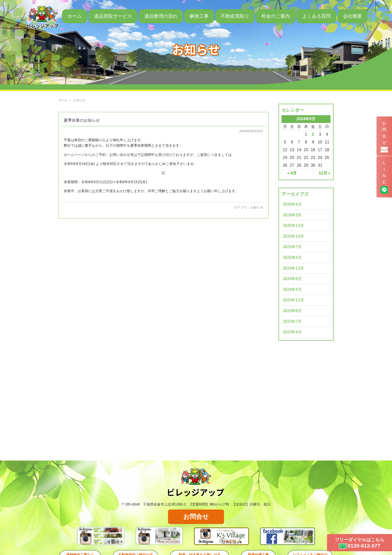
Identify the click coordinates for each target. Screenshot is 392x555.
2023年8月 (292, 311)
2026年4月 (292, 204)
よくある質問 (316, 16)
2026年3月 (292, 215)
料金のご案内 (276, 16)
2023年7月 (292, 321)
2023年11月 (293, 300)
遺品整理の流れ (161, 16)
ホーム (75, 16)
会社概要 (352, 16)
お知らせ (257, 207)
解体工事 (199, 16)
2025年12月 (293, 226)
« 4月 (292, 173)
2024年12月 (293, 268)
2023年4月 (292, 332)
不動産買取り (235, 16)
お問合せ (196, 517)
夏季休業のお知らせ (82, 120)
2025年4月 (292, 258)
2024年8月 (292, 279)
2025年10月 (293, 236)
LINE (384, 180)
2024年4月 (292, 289)
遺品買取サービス (113, 16)
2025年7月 (292, 247)
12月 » (325, 173)
